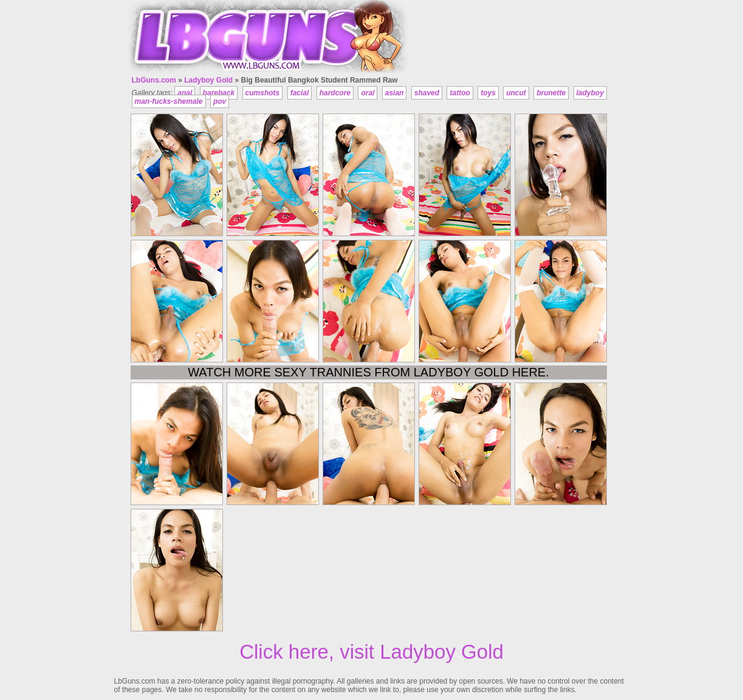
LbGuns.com (154, 80)
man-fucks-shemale (169, 101)
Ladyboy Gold (208, 80)
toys (488, 93)
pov (220, 101)
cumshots (263, 93)
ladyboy (590, 93)
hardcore (335, 93)
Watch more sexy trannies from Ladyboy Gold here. (368, 372)
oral (368, 93)
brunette (551, 93)
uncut (516, 93)
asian (395, 93)
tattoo (460, 93)
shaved (427, 93)
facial (300, 93)
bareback (219, 93)
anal (185, 93)
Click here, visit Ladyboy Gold (371, 652)
